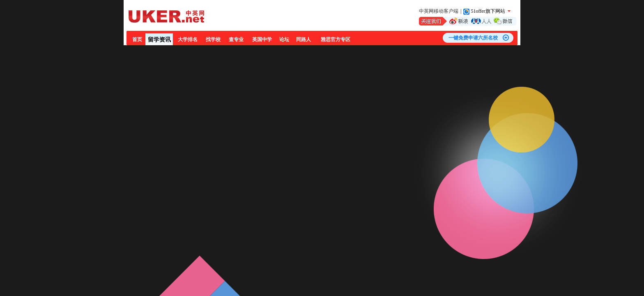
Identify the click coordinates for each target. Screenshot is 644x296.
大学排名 (188, 39)
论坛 (284, 39)
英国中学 (262, 39)
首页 (137, 39)
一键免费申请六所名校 (473, 38)
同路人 (304, 39)
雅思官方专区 (336, 39)
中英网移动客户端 (439, 11)
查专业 (236, 39)
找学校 (213, 39)
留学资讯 (159, 40)
